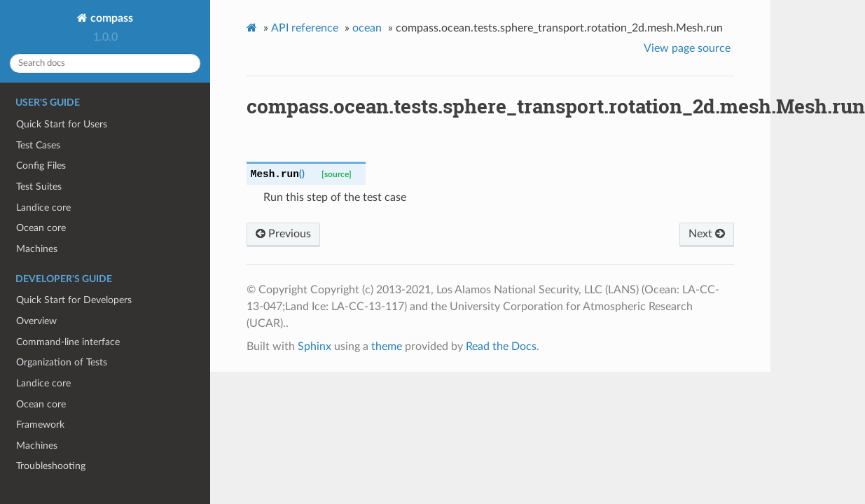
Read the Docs (501, 346)
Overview (36, 321)
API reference (305, 28)
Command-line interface (68, 342)
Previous (283, 234)
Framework (40, 425)
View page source (687, 48)
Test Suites (39, 187)
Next (707, 234)
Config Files (41, 166)
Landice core (43, 208)
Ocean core (41, 228)
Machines (37, 249)
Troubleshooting (51, 466)
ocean (367, 28)
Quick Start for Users (62, 124)
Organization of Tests (62, 362)
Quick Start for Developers (74, 300)
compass (110, 18)
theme (387, 346)
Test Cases (38, 145)
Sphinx (314, 346)
